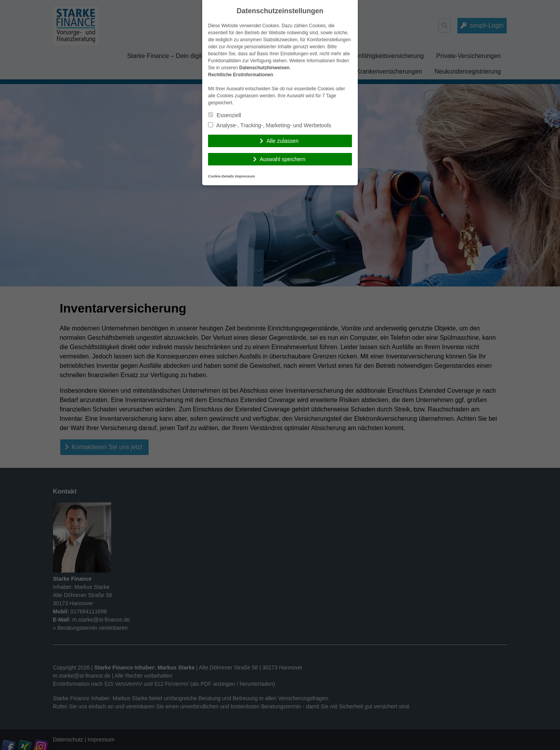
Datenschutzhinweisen (264, 68)
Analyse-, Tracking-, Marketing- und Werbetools (270, 125)
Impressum (245, 176)
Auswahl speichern (283, 159)
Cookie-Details (221, 176)
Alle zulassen (283, 141)
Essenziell (225, 115)
